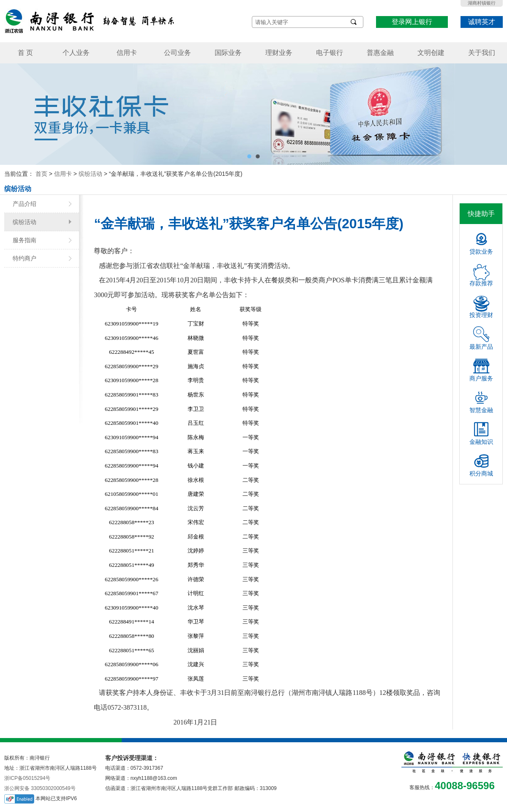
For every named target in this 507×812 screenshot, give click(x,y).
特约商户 (25, 258)
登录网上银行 (412, 22)
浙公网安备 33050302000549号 (40, 788)
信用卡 (127, 53)
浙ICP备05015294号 (27, 778)
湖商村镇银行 (482, 3)
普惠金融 (380, 53)
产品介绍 (25, 204)
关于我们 (482, 53)
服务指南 (25, 240)
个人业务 (76, 53)
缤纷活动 (90, 174)
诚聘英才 (482, 22)
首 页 (25, 53)
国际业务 (228, 53)
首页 (41, 174)
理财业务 (279, 53)
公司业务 (177, 53)
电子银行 (330, 53)
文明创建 (431, 53)
